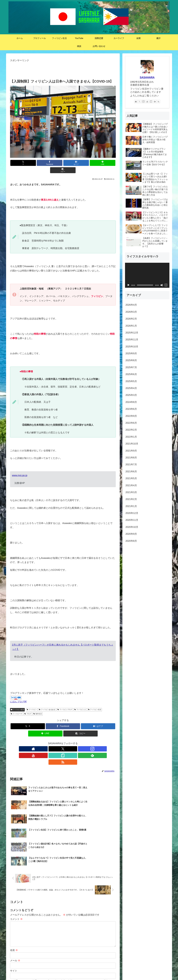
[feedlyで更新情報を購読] (75, 742)
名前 (14, 898)
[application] (147, 275)
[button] (98, 163)
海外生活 (38, 707)
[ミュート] (162, 285)
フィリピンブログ (65, 702)
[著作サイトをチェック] (45, 742)
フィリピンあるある (47, 702)
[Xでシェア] (27, 163)
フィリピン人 (80, 702)
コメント (16, 867)
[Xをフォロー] (51, 742)
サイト (14, 919)
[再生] (128, 285)
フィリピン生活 (17, 702)
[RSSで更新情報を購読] (81, 742)
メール (15, 908)
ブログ (28, 707)
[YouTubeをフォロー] (63, 742)
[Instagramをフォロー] (57, 742)
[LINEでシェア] (81, 163)
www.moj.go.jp (20, 468)
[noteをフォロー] (69, 742)
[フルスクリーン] (166, 285)
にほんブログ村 (18, 694)
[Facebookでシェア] (45, 163)
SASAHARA (147, 77)
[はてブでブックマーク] (63, 163)
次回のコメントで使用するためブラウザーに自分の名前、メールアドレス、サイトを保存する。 (64, 929)
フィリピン (32, 702)
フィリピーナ (17, 707)
